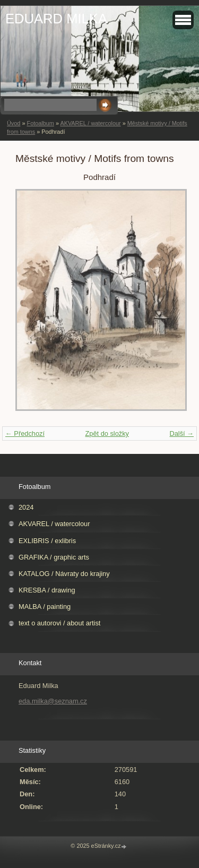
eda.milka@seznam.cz (53, 701)
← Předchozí (25, 433)
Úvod (14, 123)
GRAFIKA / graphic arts (54, 557)
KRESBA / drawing (47, 590)
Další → (181, 433)
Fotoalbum (40, 123)
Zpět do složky (107, 433)
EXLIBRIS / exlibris (47, 541)
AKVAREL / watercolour (90, 123)
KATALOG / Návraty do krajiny (64, 574)
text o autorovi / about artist (59, 623)
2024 (26, 507)
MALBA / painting (45, 607)
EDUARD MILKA (56, 19)
